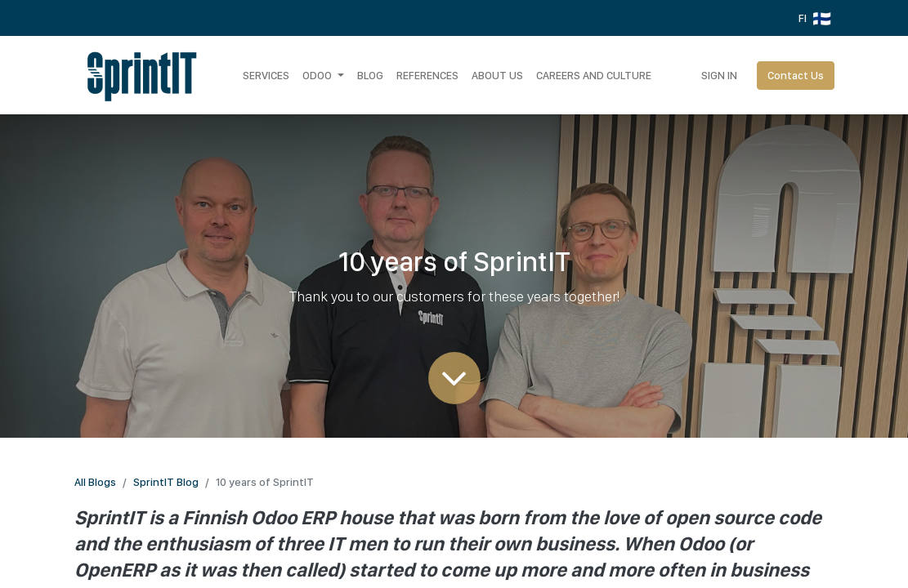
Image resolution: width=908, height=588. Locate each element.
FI (815, 19)
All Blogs (95, 482)
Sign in (719, 75)
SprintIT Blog (166, 482)
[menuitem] (266, 75)
